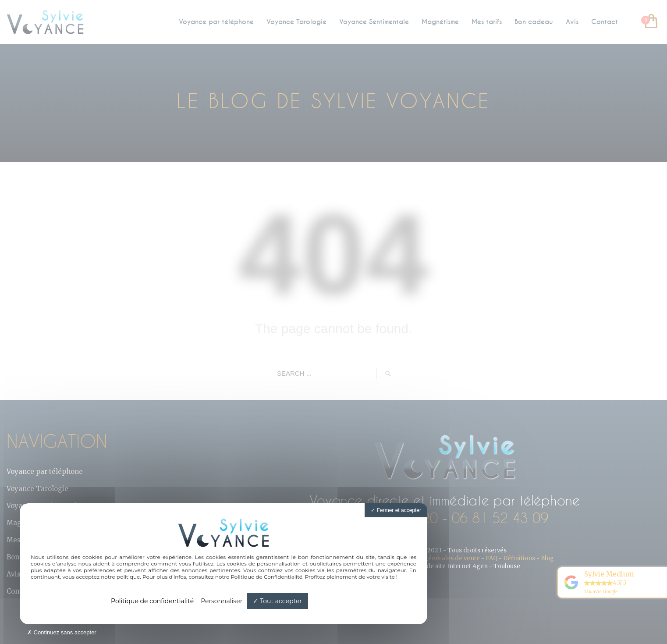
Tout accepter (277, 601)
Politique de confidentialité (152, 601)
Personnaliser (222, 601)
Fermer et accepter (396, 510)
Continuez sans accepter (62, 632)
